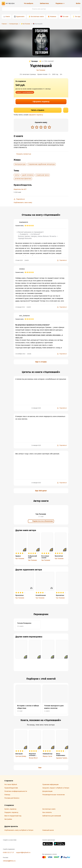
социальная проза (42, 175)
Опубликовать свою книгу (23, 203)
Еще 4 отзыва (41, 362)
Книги (8, 17)
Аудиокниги (20, 17)
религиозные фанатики (23, 179)
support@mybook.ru (23, 853)
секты (17, 175)
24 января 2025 (36, 408)
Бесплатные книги (37, 17)
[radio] (33, 127)
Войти (78, 3)
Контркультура (20, 164)
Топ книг (65, 17)
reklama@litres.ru (9, 861)
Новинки (53, 17)
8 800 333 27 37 (8, 853)
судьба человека (27, 175)
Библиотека (44, 3)
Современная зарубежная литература (41, 164)
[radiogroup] (41, 127)
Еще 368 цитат (41, 491)
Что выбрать (29, 3)
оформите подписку (36, 115)
